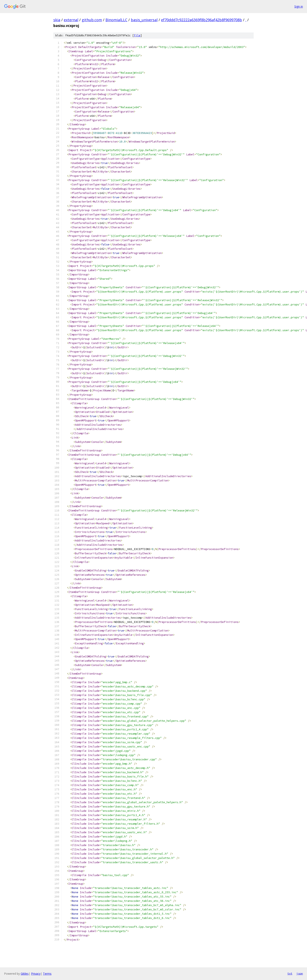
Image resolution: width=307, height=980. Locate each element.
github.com (92, 20)
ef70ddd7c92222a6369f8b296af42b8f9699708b (202, 20)
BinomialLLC (116, 20)
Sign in (299, 6)
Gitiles (25, 974)
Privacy (36, 974)
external (71, 20)
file (137, 35)
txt (290, 973)
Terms (47, 974)
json (300, 973)
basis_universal (144, 20)
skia (57, 20)
